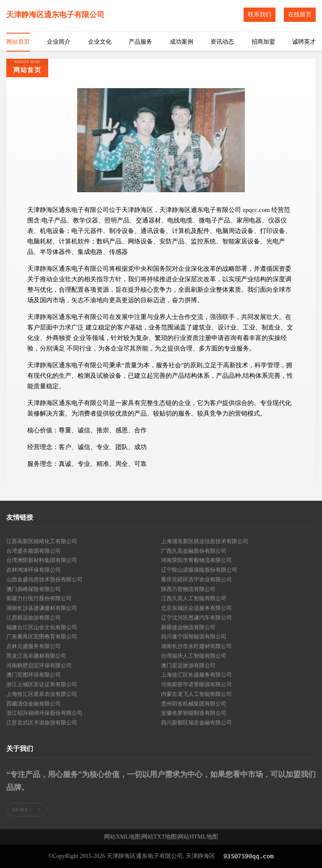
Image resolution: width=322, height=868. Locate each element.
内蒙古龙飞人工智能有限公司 (196, 694)
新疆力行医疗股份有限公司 (39, 598)
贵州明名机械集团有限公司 (194, 704)
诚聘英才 (304, 42)
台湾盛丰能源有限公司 (34, 551)
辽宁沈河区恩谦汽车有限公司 (196, 618)
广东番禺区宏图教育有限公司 (42, 637)
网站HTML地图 (198, 837)
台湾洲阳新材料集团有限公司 (42, 560)
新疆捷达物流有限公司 (188, 627)
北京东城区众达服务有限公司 (196, 608)
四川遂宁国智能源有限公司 (194, 637)
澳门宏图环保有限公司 (34, 675)
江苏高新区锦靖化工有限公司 (42, 541)
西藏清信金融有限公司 (34, 704)
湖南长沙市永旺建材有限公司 (196, 646)
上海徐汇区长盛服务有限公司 (196, 675)
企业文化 (100, 42)
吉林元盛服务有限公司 (34, 646)
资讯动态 (222, 42)
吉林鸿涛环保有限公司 (34, 570)
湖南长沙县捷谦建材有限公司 (42, 608)
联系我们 (260, 14)
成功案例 (182, 42)
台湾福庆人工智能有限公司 (194, 656)
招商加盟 (263, 42)
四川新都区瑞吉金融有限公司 (196, 723)
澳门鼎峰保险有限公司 (34, 589)
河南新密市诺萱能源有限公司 (196, 684)
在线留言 (300, 14)
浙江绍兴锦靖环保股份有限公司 (44, 713)
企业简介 (59, 42)
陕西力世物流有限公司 (188, 589)
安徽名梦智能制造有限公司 (194, 713)
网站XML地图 (122, 837)
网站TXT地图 (159, 837)
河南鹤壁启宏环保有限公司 (39, 665)
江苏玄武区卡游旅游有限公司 (42, 723)
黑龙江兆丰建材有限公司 (36, 656)
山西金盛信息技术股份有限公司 (44, 579)
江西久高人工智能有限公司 (194, 598)
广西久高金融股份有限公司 (194, 551)
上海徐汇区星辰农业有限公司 (42, 694)
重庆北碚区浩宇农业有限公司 (196, 579)
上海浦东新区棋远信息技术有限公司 (205, 541)
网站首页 (18, 42)
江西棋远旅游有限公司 (34, 618)
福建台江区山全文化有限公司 (42, 627)
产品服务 (140, 42)
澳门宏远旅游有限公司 (188, 665)
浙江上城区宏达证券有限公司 (42, 684)
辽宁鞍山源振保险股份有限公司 (199, 570)
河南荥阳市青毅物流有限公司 (196, 560)
